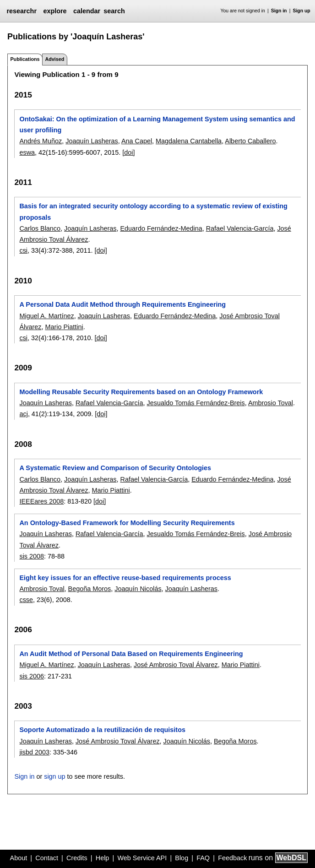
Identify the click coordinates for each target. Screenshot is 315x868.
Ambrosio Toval (271, 403)
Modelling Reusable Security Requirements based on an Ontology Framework (141, 392)
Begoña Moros (90, 589)
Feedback (232, 858)
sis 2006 (32, 676)
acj (23, 414)
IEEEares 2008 (41, 501)
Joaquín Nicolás (138, 589)
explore (55, 11)
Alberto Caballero (250, 141)
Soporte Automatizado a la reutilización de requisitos (102, 730)
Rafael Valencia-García (240, 228)
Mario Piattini (64, 327)
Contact (47, 858)
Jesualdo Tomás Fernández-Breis (196, 403)
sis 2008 (32, 556)
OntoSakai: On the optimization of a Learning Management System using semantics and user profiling (157, 125)
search (114, 11)
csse (26, 600)
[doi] (128, 152)
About (19, 858)
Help (103, 858)
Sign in (279, 11)
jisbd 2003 (34, 752)
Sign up (302, 11)
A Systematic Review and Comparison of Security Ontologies (115, 468)
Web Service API (142, 858)
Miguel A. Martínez (46, 316)
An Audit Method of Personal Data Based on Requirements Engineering (131, 654)
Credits (77, 858)
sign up (54, 776)
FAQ (203, 858)
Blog (182, 858)
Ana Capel (137, 141)
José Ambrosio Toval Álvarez (176, 665)
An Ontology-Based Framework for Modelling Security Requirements (127, 523)
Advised (54, 59)
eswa (27, 152)
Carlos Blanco (40, 228)
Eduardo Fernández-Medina (161, 228)
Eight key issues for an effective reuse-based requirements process (125, 578)
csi (23, 250)
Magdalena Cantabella (189, 141)
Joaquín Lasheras (92, 141)
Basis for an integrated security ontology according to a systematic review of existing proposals (153, 212)
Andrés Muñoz (41, 141)
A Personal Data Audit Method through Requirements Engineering (122, 304)
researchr (22, 11)
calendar (87, 11)
